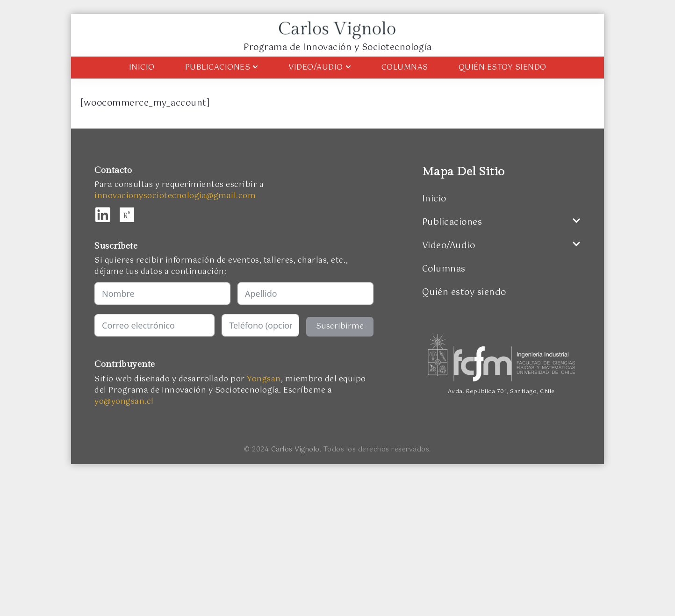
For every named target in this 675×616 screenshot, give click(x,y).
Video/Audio (320, 68)
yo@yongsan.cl (124, 402)
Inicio (142, 68)
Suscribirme (340, 326)
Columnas (405, 68)
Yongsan (264, 379)
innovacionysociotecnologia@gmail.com (175, 196)
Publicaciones (222, 68)
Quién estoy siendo (503, 68)
